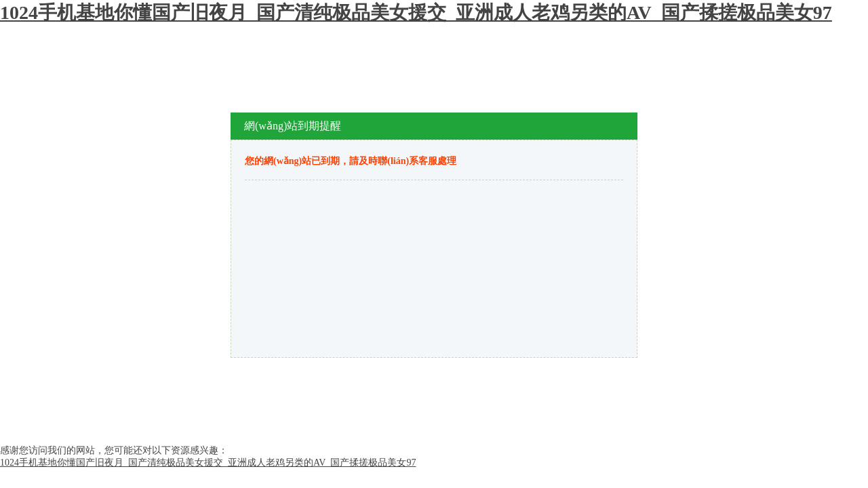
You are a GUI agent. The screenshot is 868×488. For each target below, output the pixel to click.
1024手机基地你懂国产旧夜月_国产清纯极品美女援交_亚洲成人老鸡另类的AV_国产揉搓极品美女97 (416, 13)
